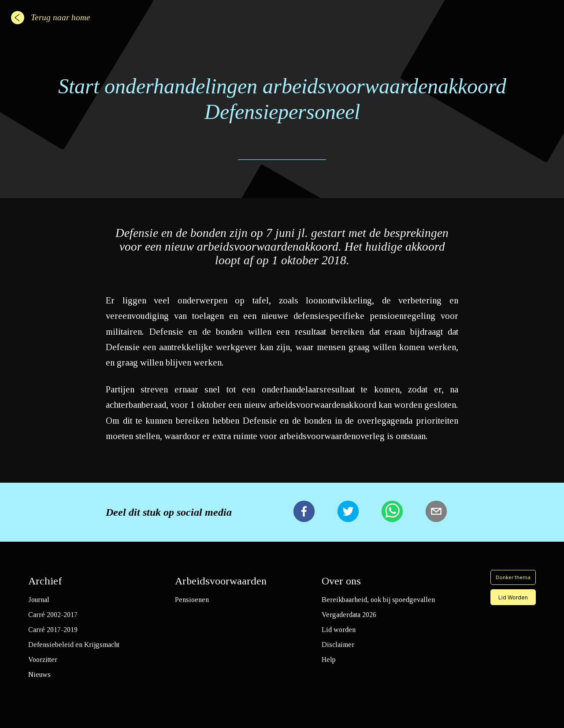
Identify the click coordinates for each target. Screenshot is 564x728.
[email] (436, 512)
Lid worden (339, 630)
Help (329, 660)
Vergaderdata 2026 (349, 615)
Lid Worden (513, 597)
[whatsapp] (392, 512)
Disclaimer (338, 645)
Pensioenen (192, 600)
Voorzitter (43, 660)
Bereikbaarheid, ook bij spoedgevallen (378, 600)
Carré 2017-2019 (53, 630)
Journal (39, 600)
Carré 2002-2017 (53, 615)
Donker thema (513, 577)
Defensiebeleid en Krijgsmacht (74, 645)
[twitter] (348, 512)
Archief (45, 581)
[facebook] (304, 512)
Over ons (341, 581)
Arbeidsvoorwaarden (221, 581)
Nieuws (39, 674)
